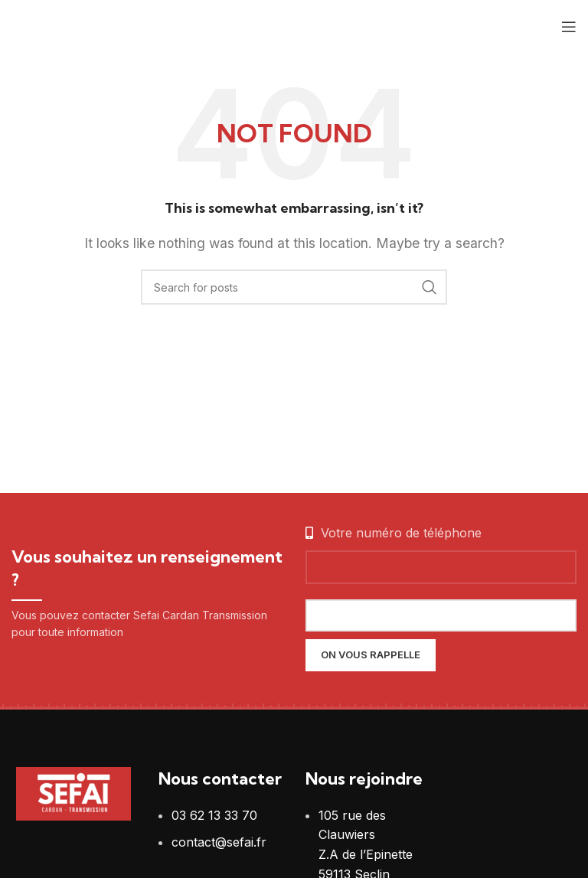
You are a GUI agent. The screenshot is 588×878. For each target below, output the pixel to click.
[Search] (294, 287)
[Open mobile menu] (569, 27)
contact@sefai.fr (219, 842)
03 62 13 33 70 (214, 815)
